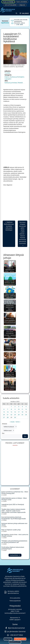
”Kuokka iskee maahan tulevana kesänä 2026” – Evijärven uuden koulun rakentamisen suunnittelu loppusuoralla (14, 511)
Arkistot (5, 424)
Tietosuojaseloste (15, 601)
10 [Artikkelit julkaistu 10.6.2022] (19, 409)
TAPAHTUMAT (20, 639)
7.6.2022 (7, 73)
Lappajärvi (8, 79)
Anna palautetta (15, 598)
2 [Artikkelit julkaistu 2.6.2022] (15, 407)
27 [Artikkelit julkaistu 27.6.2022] (4, 417)
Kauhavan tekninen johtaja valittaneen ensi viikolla (14, 524)
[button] (16, 13)
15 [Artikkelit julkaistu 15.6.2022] (11, 412)
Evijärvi (7, 77)
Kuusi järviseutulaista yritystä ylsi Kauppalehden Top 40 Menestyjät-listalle (14, 518)
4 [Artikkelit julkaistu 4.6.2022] (22, 407)
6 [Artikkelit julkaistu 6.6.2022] (4, 409)
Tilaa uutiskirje (8, 2)
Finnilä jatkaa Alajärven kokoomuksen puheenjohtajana (13, 548)
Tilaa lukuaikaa (22, 2)
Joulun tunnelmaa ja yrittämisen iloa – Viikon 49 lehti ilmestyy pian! (15, 493)
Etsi (3, 433)
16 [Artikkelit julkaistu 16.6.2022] (15, 412)
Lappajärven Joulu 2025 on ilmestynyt (13, 504)
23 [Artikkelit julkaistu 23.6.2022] (15, 415)
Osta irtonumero (11, 5)
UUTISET (8, 639)
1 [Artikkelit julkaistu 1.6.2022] (11, 407)
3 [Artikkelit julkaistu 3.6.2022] (19, 407)
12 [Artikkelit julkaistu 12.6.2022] (26, 409)
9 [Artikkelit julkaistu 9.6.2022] (15, 409)
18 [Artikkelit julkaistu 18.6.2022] (22, 412)
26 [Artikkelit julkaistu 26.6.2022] (26, 415)
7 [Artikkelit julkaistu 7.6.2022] (8, 409)
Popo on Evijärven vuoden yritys (11, 530)
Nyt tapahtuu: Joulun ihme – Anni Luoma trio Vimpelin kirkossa (15, 535)
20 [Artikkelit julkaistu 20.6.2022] (4, 415)
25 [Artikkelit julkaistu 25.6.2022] (22, 415)
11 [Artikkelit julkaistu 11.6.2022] (22, 409)
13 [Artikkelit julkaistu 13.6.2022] (4, 412)
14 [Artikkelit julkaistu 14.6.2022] (8, 412)
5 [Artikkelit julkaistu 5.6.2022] (26, 407)
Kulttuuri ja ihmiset (11, 83)
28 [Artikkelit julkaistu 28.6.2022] (8, 417)
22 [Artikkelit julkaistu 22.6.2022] (11, 415)
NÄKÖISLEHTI (15, 642)
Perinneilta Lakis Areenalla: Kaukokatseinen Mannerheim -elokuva (21, 21)
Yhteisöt (20, 83)
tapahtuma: (5, 23)
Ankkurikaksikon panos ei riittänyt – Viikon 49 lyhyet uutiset (14, 499)
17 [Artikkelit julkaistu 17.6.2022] (19, 412)
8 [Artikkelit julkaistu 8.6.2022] (11, 409)
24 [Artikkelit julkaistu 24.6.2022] (19, 415)
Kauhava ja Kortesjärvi (17, 77)
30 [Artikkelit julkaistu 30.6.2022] (15, 417)
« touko (12, 422)
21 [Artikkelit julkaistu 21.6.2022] (8, 415)
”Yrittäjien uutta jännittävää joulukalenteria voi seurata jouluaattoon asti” (14, 542)
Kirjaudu (22, 5)
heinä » (18, 422)
